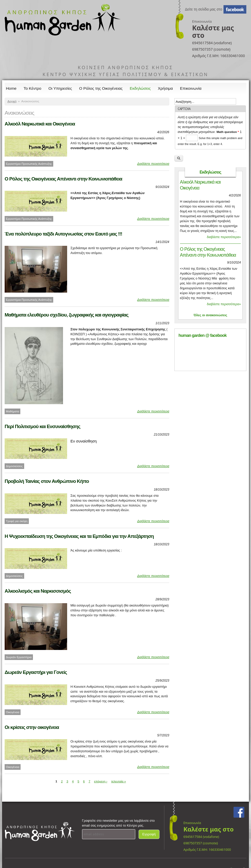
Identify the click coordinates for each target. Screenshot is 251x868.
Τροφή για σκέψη (17, 521)
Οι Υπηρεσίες (60, 88)
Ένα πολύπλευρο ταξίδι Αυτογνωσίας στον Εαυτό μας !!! (63, 234)
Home (11, 88)
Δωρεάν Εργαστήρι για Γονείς (36, 672)
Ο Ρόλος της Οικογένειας (101, 88)
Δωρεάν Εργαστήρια (19, 657)
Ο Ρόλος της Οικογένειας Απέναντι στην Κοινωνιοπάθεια (63, 179)
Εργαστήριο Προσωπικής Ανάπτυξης (29, 164)
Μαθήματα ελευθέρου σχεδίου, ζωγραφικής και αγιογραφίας (66, 315)
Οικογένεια (13, 712)
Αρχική (12, 101)
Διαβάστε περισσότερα (153, 164)
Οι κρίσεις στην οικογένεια (32, 727)
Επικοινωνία (191, 88)
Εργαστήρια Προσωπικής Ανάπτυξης (29, 300)
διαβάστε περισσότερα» (224, 237)
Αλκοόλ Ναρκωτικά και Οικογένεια (40, 124)
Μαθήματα (12, 411)
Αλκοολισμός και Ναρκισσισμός (38, 591)
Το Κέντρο (33, 88)
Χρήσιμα (165, 88)
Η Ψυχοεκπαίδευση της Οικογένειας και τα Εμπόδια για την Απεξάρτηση (79, 536)
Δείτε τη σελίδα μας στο (204, 9)
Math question (228, 132)
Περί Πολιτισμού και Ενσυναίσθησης (42, 426)
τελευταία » (119, 781)
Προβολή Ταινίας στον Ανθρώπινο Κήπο (47, 481)
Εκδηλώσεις (140, 88)
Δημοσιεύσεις (14, 466)
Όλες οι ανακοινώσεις (210, 315)
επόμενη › (101, 781)
